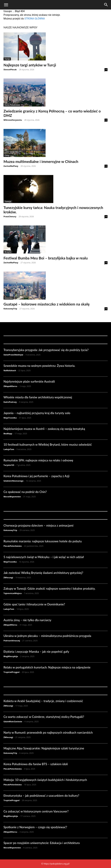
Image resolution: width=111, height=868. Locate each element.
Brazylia (8, 252)
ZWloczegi (8, 577)
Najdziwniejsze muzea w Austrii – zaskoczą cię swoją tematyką (44, 429)
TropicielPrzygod (11, 672)
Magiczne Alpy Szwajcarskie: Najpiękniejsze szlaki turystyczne (44, 748)
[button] (6, 5)
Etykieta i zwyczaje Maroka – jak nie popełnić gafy (36, 652)
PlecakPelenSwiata (13, 546)
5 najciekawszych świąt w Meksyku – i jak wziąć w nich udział (44, 557)
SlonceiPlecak (10, 69)
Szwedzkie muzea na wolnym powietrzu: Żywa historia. (39, 366)
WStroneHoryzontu (13, 120)
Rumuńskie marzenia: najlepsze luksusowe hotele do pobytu (43, 541)
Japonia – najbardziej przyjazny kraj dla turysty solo (37, 413)
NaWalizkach (10, 370)
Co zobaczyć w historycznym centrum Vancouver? (36, 811)
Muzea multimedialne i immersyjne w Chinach (41, 161)
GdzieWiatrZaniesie (13, 721)
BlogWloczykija (11, 656)
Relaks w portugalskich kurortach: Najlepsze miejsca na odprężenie (47, 667)
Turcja (7, 59)
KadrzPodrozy (10, 402)
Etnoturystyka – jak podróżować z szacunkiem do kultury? (41, 796)
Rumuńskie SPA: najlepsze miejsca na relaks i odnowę (38, 460)
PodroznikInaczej (12, 641)
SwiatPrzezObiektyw (13, 355)
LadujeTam (9, 449)
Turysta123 (9, 465)
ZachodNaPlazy (11, 166)
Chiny (7, 155)
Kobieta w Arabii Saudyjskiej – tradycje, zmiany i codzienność (43, 701)
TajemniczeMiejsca (13, 593)
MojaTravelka (10, 418)
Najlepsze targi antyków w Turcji (30, 65)
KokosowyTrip (10, 309)
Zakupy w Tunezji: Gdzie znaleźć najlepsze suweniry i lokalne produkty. (50, 589)
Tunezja (8, 201)
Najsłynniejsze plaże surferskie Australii (29, 381)
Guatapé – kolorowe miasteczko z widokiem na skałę (47, 304)
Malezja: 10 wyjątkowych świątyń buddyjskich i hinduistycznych (45, 780)
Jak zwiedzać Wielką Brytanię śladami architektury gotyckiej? (43, 573)
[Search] (106, 5)
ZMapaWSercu (10, 386)
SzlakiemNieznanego (14, 481)
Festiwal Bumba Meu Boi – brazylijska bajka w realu (46, 258)
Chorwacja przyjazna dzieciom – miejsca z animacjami (38, 525)
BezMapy (8, 433)
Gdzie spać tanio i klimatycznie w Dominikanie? (34, 604)
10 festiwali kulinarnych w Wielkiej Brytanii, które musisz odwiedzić (48, 445)
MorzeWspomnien (12, 497)
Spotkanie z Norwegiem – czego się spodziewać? (35, 827)
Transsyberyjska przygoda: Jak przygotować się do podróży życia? (46, 350)
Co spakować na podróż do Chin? (25, 492)
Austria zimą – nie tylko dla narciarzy (27, 620)
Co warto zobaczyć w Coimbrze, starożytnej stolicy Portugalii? (44, 717)
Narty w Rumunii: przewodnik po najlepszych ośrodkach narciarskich (48, 733)
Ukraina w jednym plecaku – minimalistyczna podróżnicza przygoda (47, 636)
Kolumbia (9, 298)
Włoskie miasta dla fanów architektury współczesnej (38, 397)
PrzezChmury (10, 216)
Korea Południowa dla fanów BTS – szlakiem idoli (36, 764)
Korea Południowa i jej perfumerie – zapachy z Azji (36, 476)
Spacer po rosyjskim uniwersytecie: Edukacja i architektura (42, 843)
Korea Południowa (12, 105)
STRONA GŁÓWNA (35, 19)
